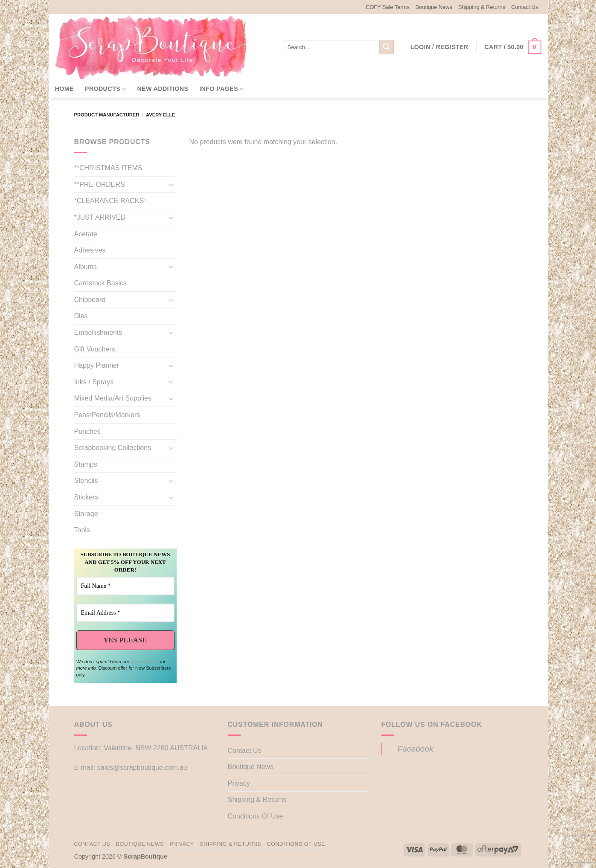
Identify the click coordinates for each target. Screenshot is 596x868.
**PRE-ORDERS (100, 184)
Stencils (86, 480)
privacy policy (145, 662)
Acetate (86, 234)
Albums (86, 267)
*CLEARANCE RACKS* (110, 201)
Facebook (416, 749)
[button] (439, 47)
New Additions (163, 89)
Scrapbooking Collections (113, 448)
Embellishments (98, 332)
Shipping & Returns (482, 7)
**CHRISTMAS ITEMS (108, 168)
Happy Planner (97, 365)
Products (106, 89)
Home (64, 89)
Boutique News (434, 7)
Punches (87, 431)
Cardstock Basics (101, 283)
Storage (86, 514)
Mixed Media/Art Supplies (113, 398)
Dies (81, 316)
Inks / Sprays (94, 382)
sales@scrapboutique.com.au (142, 768)
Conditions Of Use (256, 816)
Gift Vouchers (95, 349)
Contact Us (525, 7)
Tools (82, 530)
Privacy (239, 783)
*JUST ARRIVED (100, 217)
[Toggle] (172, 184)
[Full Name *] (125, 586)
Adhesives (90, 250)
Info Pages (221, 89)
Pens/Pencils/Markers (107, 415)
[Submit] (387, 47)
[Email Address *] (125, 613)
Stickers (86, 497)
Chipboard (90, 300)
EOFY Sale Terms (388, 7)
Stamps (86, 464)
